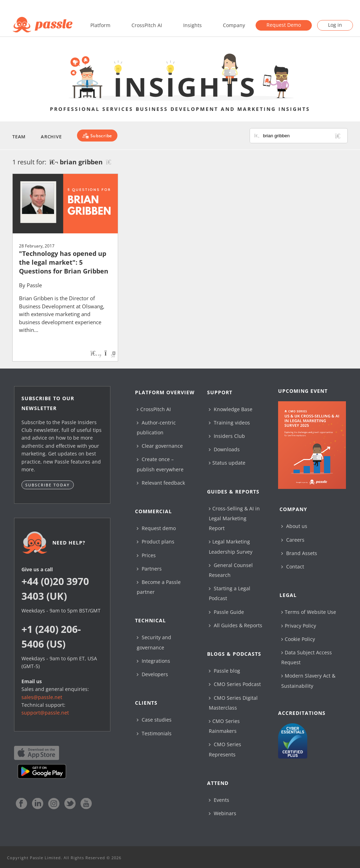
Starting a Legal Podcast (230, 593)
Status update (227, 463)
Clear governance (160, 446)
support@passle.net (45, 713)
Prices (146, 555)
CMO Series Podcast (235, 684)
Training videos (229, 423)
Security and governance (154, 642)
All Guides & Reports (236, 625)
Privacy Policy (299, 626)
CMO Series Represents (225, 749)
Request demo (156, 528)
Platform (100, 25)
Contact (293, 567)
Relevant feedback (161, 483)
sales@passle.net (42, 697)
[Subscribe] (97, 136)
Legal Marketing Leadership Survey (231, 546)
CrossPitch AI (147, 25)
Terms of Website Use (309, 612)
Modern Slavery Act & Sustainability (308, 681)
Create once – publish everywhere (160, 464)
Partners (149, 569)
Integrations (153, 661)
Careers (293, 540)
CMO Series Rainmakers (224, 726)
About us (294, 526)
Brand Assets (299, 553)
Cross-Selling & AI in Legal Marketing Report (234, 518)
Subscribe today (48, 485)
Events (219, 800)
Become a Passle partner (159, 587)
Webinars (223, 813)
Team (19, 137)
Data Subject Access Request (307, 657)
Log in (335, 25)
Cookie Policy (298, 639)
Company (234, 25)
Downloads (224, 449)
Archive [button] (51, 137)
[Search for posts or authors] (303, 136)
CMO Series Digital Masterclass (233, 703)
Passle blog (224, 671)
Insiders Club (227, 436)
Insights (192, 25)
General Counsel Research (231, 570)
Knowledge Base (231, 409)
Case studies (154, 720)
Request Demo (284, 25)
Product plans (156, 542)
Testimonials (154, 733)
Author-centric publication (156, 427)
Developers (152, 674)
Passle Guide (226, 612)
